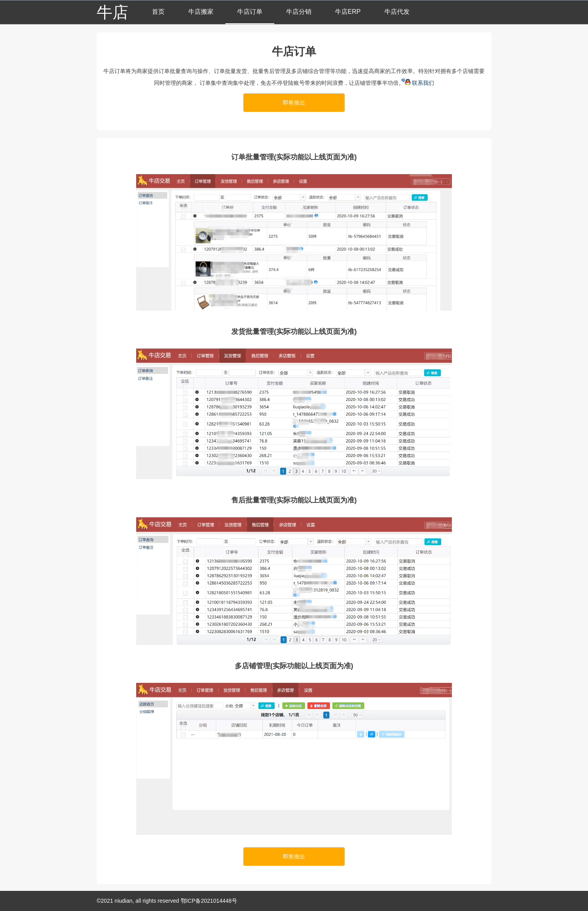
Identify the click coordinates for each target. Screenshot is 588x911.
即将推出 (294, 103)
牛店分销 (299, 12)
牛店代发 (397, 12)
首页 (158, 12)
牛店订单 (250, 12)
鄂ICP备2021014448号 (209, 901)
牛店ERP (348, 12)
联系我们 (420, 83)
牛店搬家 (201, 12)
